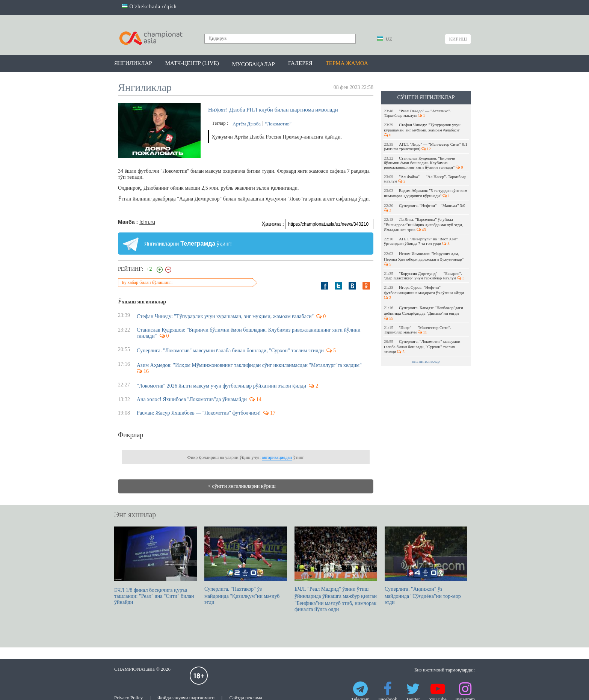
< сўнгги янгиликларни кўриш (242, 486)
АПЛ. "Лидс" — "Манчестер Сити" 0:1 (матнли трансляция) (426, 146)
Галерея (300, 63)
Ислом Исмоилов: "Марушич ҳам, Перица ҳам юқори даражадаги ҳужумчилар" (424, 259)
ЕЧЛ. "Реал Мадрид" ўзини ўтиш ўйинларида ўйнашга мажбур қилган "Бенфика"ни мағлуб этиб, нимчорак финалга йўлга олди (336, 569)
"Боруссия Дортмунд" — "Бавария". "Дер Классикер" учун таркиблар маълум (424, 276)
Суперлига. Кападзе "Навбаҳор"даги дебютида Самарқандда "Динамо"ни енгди (424, 313)
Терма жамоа (347, 63)
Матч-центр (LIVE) (192, 63)
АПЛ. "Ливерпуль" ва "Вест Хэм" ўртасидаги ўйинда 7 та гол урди (421, 241)
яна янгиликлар (426, 361)
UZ (385, 39)
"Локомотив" (278, 124)
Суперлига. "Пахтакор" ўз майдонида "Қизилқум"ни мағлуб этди (246, 566)
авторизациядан (277, 457)
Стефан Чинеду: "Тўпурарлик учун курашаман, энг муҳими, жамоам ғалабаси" (423, 130)
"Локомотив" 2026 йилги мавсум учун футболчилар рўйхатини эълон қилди (221, 386)
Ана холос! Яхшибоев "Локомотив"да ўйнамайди (192, 399)
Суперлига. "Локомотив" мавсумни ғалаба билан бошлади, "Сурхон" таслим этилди (422, 346)
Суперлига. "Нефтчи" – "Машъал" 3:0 (425, 208)
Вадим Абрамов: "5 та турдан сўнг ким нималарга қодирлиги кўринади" (426, 193)
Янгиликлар (133, 63)
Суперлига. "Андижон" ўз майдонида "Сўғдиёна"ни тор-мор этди (426, 566)
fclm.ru (147, 222)
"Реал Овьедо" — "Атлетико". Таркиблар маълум (418, 113)
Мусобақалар (254, 64)
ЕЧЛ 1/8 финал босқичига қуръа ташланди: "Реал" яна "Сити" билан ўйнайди (156, 566)
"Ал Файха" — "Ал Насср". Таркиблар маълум (425, 179)
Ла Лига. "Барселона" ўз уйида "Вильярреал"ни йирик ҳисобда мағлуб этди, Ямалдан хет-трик (423, 224)
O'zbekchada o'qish (149, 7)
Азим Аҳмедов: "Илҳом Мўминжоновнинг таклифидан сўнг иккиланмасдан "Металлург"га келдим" (249, 365)
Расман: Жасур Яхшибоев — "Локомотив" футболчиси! (199, 413)
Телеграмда (198, 244)
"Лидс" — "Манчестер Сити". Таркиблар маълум (418, 330)
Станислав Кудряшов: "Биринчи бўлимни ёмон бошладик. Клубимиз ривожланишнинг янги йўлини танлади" (424, 163)
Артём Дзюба (247, 124)
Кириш (458, 39)
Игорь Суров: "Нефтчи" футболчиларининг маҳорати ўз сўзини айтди (424, 292)
